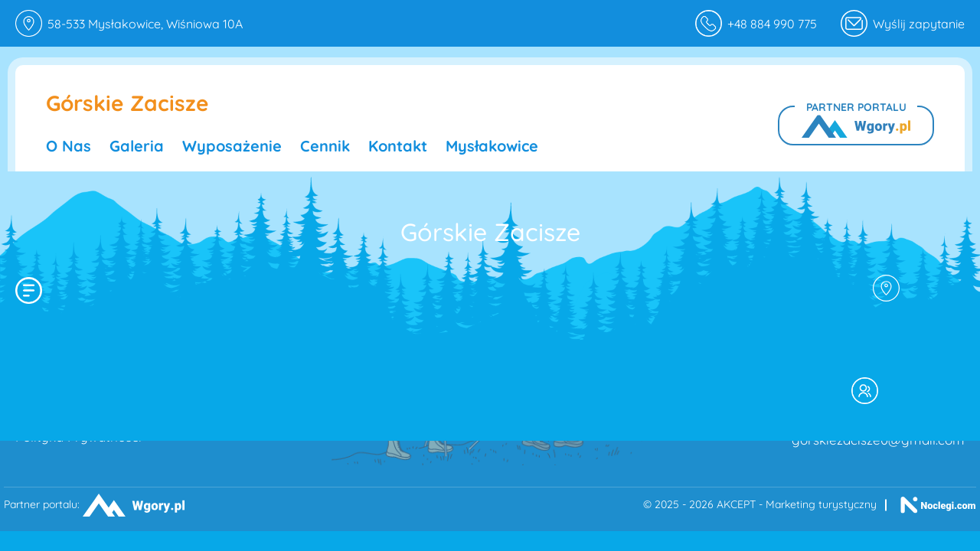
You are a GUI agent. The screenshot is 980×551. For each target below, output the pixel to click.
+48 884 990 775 (756, 23)
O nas (69, 146)
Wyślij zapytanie (919, 24)
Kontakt (398, 146)
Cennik (325, 146)
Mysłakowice (492, 146)
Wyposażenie (232, 146)
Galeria (137, 146)
